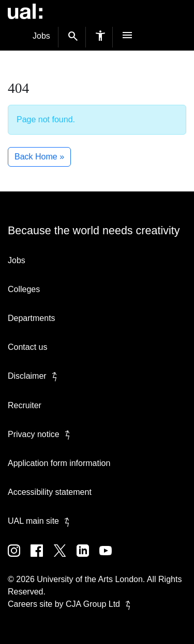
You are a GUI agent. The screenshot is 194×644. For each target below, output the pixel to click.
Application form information (59, 463)
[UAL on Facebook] (42, 558)
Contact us (27, 347)
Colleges (24, 289)
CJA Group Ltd (100, 604)
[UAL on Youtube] (110, 558)
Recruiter (25, 405)
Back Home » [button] (39, 157)
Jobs (41, 36)
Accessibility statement (50, 492)
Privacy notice (41, 434)
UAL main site (41, 521)
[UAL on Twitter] (65, 558)
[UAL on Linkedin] (88, 558)
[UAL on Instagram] (19, 558)
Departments (32, 318)
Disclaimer (34, 376)
